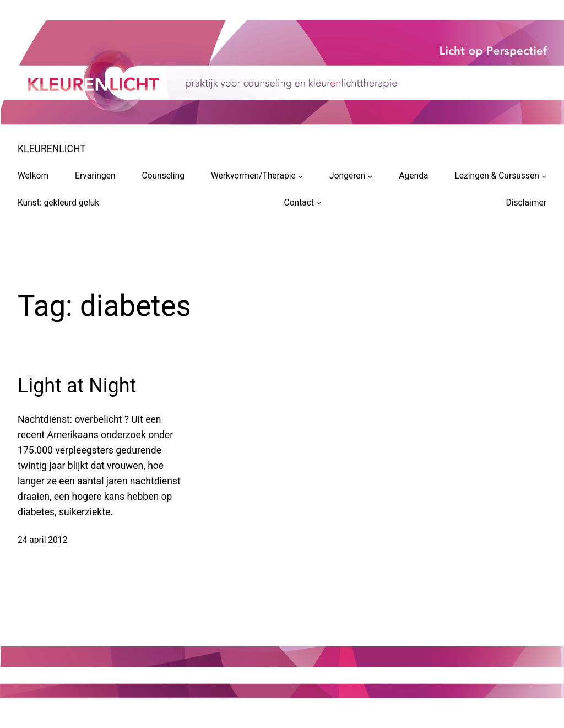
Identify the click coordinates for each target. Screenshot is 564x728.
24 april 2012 (42, 540)
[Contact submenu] (319, 203)
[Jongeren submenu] (370, 176)
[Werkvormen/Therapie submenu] (300, 176)
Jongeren (347, 176)
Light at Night (77, 386)
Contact (299, 203)
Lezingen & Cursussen (497, 176)
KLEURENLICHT (52, 149)
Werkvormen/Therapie (253, 176)
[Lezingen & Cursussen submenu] (544, 176)
